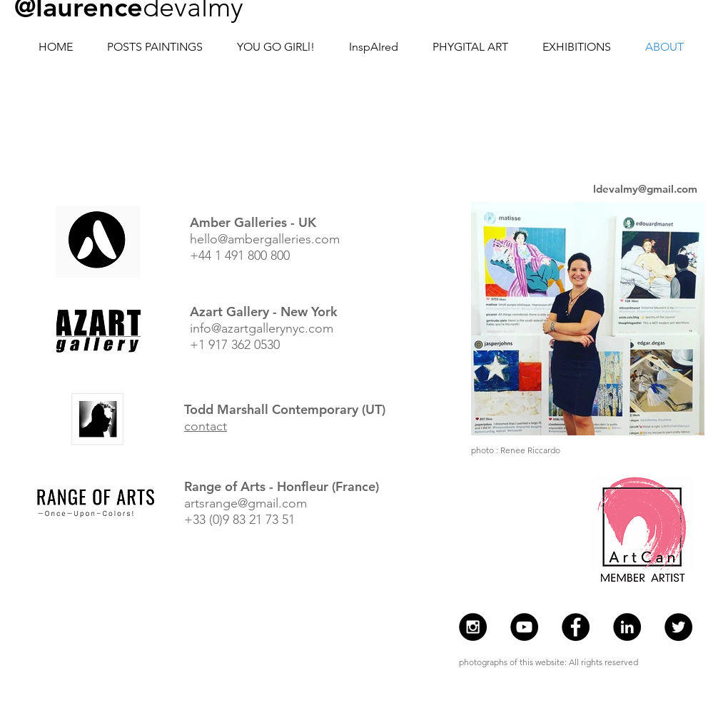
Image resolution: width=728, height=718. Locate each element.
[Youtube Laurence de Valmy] (524, 627)
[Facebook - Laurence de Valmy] (576, 627)
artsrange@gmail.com (246, 503)
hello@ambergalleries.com (265, 239)
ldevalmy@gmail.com (645, 189)
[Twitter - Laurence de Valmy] (678, 627)
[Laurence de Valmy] (627, 627)
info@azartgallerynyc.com (262, 328)
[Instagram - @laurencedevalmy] (473, 627)
